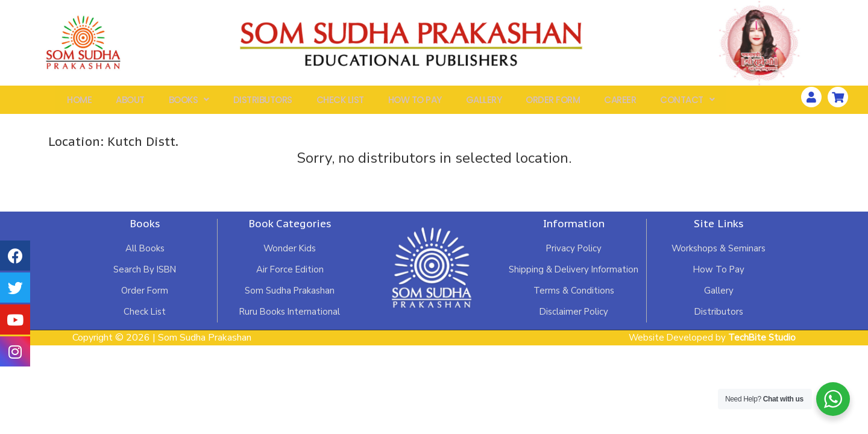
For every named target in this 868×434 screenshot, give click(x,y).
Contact (687, 103)
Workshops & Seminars (719, 254)
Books (189, 103)
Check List (340, 103)
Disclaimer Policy (574, 319)
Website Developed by (710, 345)
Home (79, 103)
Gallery (484, 103)
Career (620, 103)
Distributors (263, 103)
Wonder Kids (290, 254)
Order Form (553, 103)
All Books (145, 254)
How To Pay (415, 103)
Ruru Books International (289, 319)
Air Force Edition (289, 275)
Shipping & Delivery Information (574, 275)
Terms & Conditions (574, 297)
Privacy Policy (574, 254)
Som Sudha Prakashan (290, 297)
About (130, 103)
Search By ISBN (145, 275)
